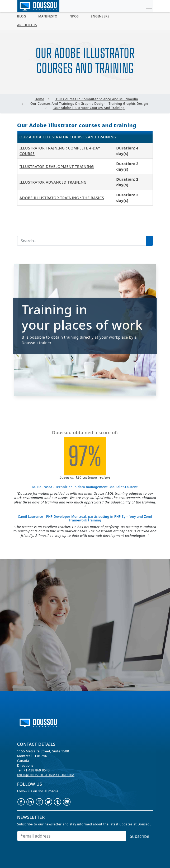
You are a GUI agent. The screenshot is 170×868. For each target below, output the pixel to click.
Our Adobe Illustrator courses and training (68, 137)
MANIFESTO (48, 16)
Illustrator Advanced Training (53, 182)
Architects (27, 25)
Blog (22, 16)
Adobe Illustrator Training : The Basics (62, 198)
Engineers (100, 16)
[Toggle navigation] (149, 6)
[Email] (72, 836)
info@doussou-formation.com (46, 775)
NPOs (74, 16)
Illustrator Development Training (57, 167)
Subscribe (140, 836)
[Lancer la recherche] (149, 241)
